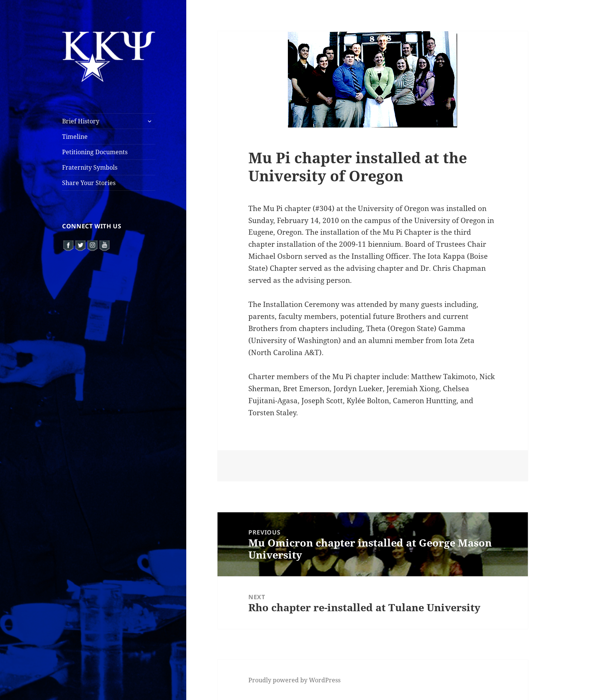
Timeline (75, 137)
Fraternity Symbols (90, 167)
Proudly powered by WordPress (294, 680)
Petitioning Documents (95, 152)
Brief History (81, 121)
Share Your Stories (89, 183)
